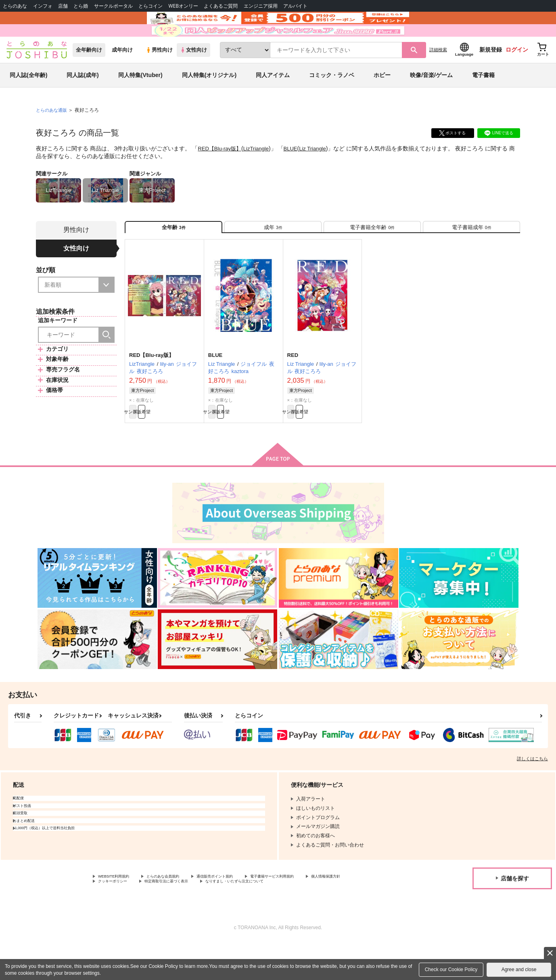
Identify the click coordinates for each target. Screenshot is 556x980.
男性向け (159, 73)
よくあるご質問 (221, 6)
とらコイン (150, 6)
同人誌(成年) (83, 98)
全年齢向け (89, 73)
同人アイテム (273, 98)
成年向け (122, 73)
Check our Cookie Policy (451, 970)
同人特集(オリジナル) (209, 98)
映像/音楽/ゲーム (431, 98)
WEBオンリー (183, 6)
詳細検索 (438, 73)
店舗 (63, 6)
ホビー (382, 98)
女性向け (193, 73)
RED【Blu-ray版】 (221, 172)
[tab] (273, 253)
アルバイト (295, 6)
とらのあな (15, 6)
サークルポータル (113, 6)
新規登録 (491, 73)
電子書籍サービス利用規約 (312, 912)
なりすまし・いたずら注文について (324, 918)
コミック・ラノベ (332, 98)
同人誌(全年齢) (28, 98)
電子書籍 (483, 98)
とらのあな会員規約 (178, 912)
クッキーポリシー (173, 918)
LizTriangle (260, 172)
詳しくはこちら (532, 793)
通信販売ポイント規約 (242, 912)
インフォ (43, 6)
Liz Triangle (320, 172)
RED (293, 385)
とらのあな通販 (53, 133)
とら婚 (81, 6)
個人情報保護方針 (117, 918)
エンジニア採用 (261, 6)
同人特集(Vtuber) (140, 98)
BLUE (296, 172)
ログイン (517, 73)
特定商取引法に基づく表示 (239, 918)
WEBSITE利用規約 (119, 912)
